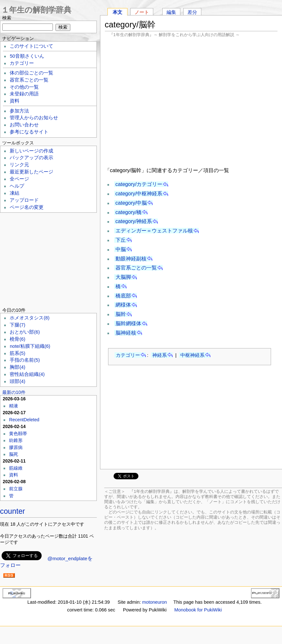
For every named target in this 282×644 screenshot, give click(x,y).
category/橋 (129, 212)
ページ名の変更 (27, 207)
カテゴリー (128, 355)
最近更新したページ (31, 172)
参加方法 (19, 111)
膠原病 (16, 447)
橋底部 (123, 296)
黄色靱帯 (18, 434)
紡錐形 (16, 440)
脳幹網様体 (128, 323)
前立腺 (16, 489)
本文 (117, 12)
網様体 (123, 305)
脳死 (14, 454)
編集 (171, 12)
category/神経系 (134, 221)
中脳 (121, 249)
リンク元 (19, 165)
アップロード (24, 200)
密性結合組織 (27, 374)
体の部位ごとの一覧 (31, 73)
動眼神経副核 (131, 259)
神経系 (160, 355)
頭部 (17, 381)
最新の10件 (14, 392)
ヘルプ (17, 186)
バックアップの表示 (31, 158)
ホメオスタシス (30, 318)
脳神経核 (126, 333)
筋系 (17, 353)
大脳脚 (123, 277)
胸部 (17, 367)
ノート (142, 12)
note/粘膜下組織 (30, 346)
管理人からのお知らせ (34, 118)
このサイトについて (31, 46)
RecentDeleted (24, 420)
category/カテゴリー (139, 184)
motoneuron (154, 602)
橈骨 (17, 339)
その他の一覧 (24, 87)
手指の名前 (25, 360)
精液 (14, 406)
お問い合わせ (24, 125)
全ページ (19, 179)
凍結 (15, 193)
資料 (15, 101)
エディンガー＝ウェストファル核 (154, 231)
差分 (192, 12)
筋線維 (16, 468)
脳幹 (121, 314)
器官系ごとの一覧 (136, 268)
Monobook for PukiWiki (198, 610)
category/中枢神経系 (139, 194)
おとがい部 (25, 332)
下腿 (17, 325)
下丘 (121, 240)
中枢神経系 (192, 355)
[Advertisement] (191, 101)
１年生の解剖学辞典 (36, 10)
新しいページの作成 (31, 151)
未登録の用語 (24, 94)
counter (13, 511)
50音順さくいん (27, 56)
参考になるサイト (29, 132)
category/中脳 (131, 203)
